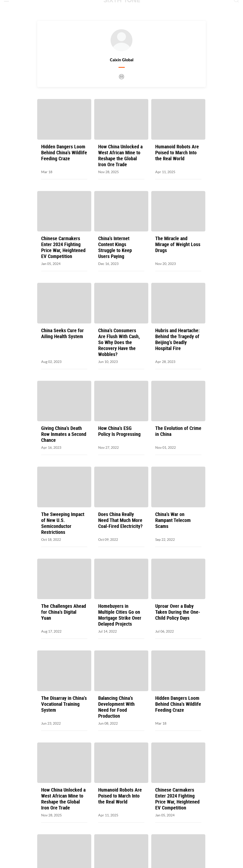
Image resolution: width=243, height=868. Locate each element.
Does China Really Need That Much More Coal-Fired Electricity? (120, 520)
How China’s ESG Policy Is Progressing (119, 431)
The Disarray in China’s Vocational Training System (64, 704)
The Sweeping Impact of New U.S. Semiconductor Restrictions (63, 523)
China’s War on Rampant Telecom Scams (173, 520)
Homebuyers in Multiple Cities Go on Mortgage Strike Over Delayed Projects (120, 615)
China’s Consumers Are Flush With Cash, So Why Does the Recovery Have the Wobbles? (119, 342)
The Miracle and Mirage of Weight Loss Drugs (178, 244)
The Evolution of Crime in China (178, 431)
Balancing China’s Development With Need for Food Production (116, 707)
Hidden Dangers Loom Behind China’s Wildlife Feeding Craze (64, 153)
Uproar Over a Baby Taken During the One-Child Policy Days (178, 612)
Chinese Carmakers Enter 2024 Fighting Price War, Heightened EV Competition (63, 247)
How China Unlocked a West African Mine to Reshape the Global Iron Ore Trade (120, 156)
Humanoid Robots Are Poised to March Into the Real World (177, 153)
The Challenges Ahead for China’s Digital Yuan (64, 612)
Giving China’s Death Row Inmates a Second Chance (64, 434)
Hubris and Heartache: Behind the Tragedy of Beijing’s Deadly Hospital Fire (177, 339)
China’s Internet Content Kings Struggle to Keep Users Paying (115, 247)
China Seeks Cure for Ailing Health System (62, 333)
